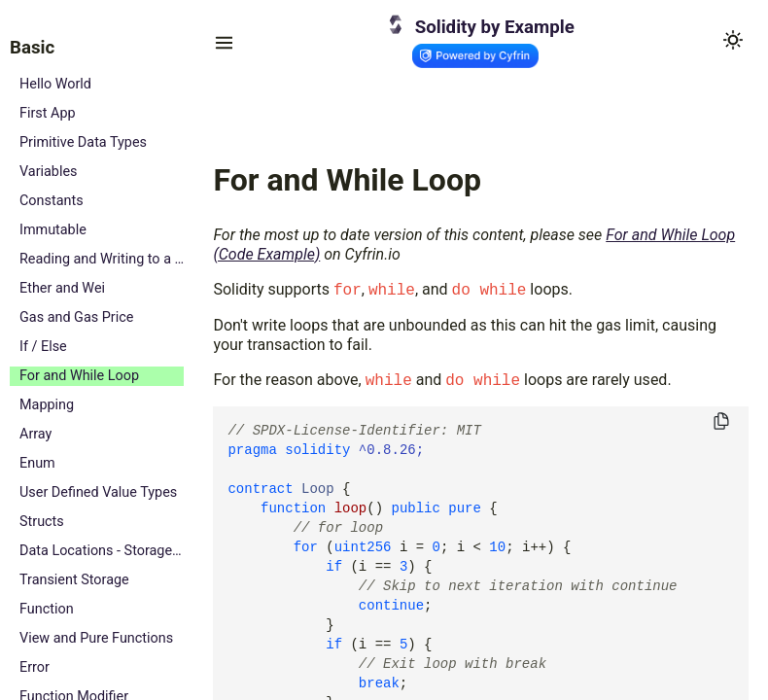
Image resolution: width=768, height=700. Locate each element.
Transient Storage (74, 580)
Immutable (53, 230)
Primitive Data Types (83, 142)
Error (35, 667)
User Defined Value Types (98, 492)
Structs (42, 522)
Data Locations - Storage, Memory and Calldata (102, 551)
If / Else (43, 347)
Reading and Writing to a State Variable (102, 259)
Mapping (47, 405)
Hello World (55, 84)
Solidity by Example (495, 27)
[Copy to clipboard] (721, 422)
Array (35, 434)
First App (48, 113)
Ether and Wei (62, 288)
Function (47, 609)
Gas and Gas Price (76, 317)
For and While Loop (79, 376)
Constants (52, 201)
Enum (37, 463)
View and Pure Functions (96, 638)
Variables (49, 172)
